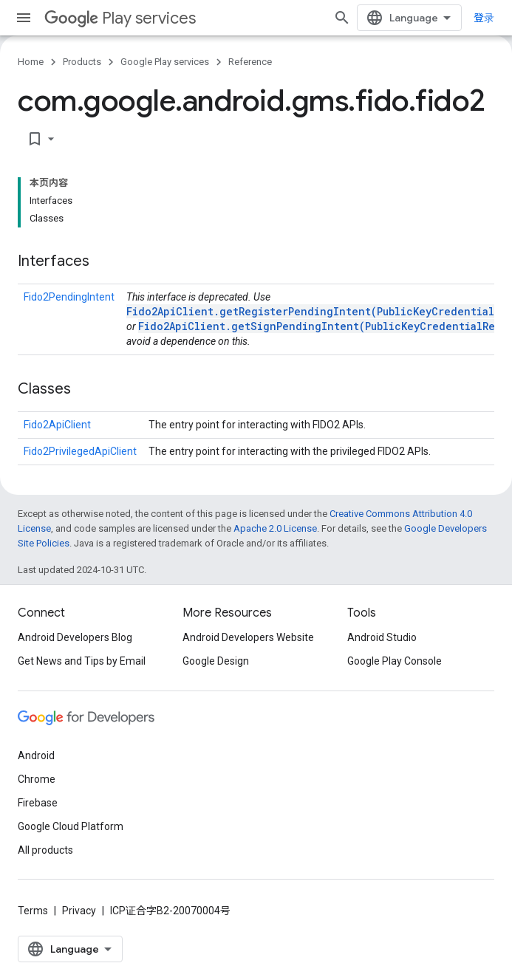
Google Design (216, 661)
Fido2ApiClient (57, 425)
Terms (33, 911)
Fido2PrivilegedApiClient (80, 451)
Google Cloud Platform (71, 826)
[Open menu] (24, 18)
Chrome (37, 779)
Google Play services (165, 62)
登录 (484, 18)
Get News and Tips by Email (82, 661)
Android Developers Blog (75, 637)
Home (31, 62)
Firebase (38, 803)
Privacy (79, 911)
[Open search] (342, 18)
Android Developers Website (248, 637)
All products (45, 850)
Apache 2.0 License (275, 528)
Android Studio (382, 637)
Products (82, 62)
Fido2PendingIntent (69, 297)
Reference (250, 62)
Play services (120, 18)
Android (36, 755)
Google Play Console (395, 661)
